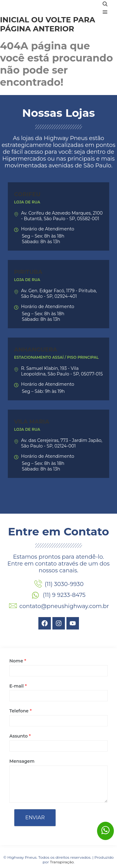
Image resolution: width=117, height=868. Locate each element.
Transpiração (62, 862)
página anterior (37, 29)
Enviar (35, 818)
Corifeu (27, 194)
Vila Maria (32, 422)
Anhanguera (36, 350)
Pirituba (28, 272)
